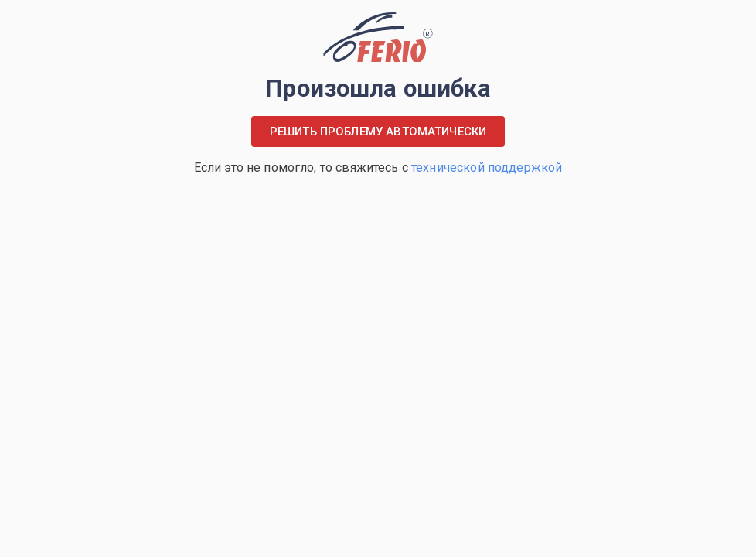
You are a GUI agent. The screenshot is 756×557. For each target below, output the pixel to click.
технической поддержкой (487, 167)
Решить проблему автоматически (378, 132)
